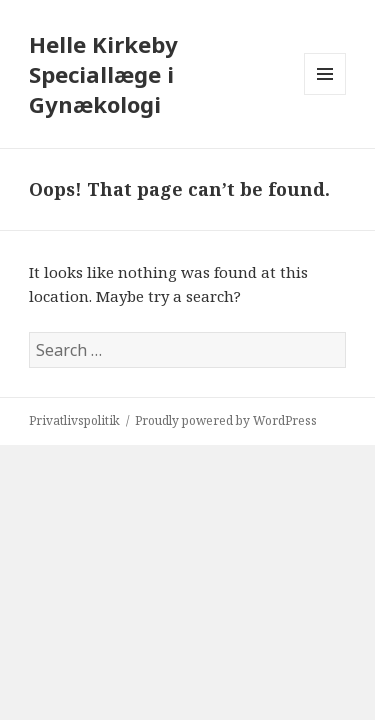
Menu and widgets (325, 94)
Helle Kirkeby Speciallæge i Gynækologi (103, 74)
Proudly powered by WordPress (226, 420)
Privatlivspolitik (74, 420)
